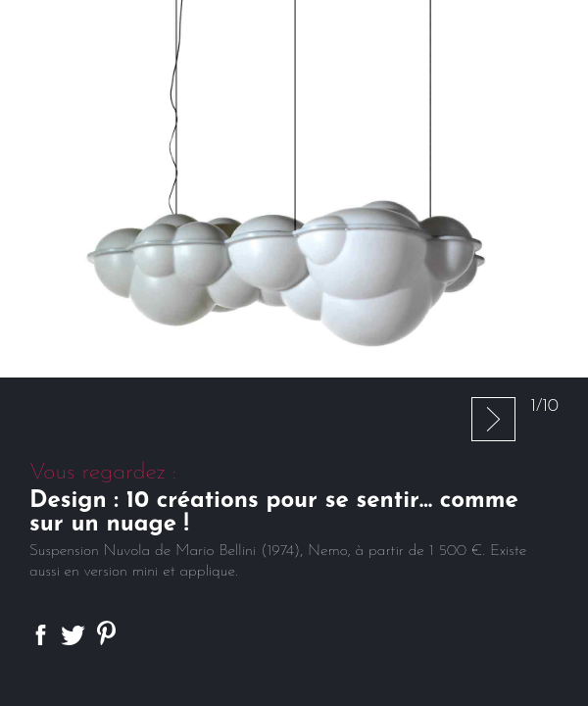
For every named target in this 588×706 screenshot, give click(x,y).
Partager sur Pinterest (106, 633)
